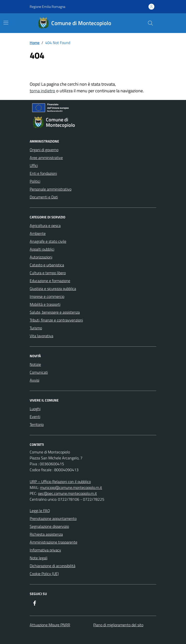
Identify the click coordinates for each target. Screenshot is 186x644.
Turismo (36, 328)
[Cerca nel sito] (150, 23)
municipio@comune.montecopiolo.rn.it (71, 487)
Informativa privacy (45, 550)
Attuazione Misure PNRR (50, 625)
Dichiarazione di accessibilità (53, 566)
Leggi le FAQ (40, 511)
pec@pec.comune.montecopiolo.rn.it (67, 493)
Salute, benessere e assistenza (55, 312)
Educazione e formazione (50, 281)
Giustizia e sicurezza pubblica (53, 289)
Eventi (35, 417)
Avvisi (34, 380)
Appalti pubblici (42, 249)
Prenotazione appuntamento (53, 518)
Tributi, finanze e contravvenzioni (56, 320)
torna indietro (42, 91)
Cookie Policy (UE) (44, 574)
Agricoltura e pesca (45, 225)
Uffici (34, 165)
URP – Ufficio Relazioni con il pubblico (60, 482)
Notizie (35, 364)
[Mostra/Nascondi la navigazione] (6, 23)
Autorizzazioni (41, 257)
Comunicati (39, 372)
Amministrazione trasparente (53, 542)
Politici (35, 181)
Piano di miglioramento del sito (118, 625)
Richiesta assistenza (46, 534)
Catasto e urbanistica (47, 265)
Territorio (37, 424)
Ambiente (38, 233)
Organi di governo (44, 150)
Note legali (39, 558)
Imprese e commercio (47, 296)
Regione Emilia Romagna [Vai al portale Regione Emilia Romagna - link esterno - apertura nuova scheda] (47, 7)
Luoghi (35, 409)
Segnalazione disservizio (49, 526)
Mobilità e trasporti (45, 304)
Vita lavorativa (41, 336)
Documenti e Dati (44, 197)
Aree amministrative (46, 158)
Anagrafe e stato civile (48, 241)
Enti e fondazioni (43, 173)
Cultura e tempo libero (48, 273)
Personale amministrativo (51, 189)
